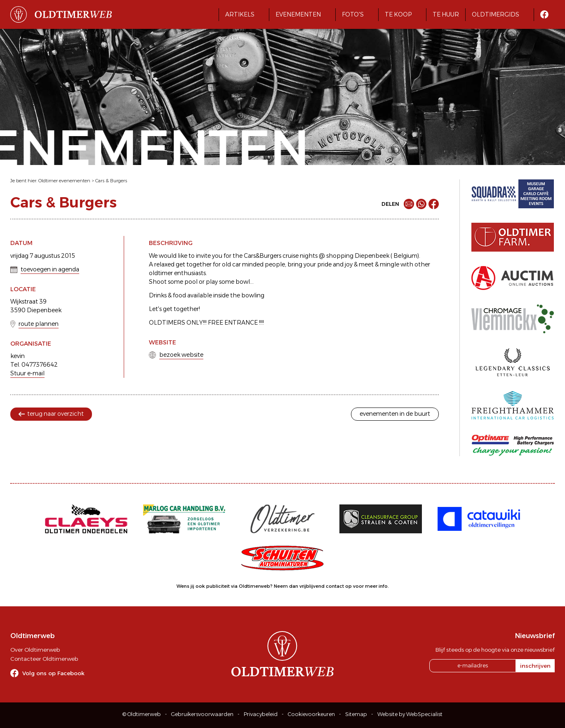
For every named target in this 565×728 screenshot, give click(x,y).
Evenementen (298, 14)
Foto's (353, 14)
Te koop (398, 14)
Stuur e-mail (27, 373)
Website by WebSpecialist (410, 714)
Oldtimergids (496, 14)
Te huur (446, 14)
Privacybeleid (261, 714)
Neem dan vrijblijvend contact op (313, 586)
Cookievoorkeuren (311, 714)
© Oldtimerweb (142, 714)
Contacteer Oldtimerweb (44, 659)
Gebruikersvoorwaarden (202, 714)
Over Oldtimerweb (35, 650)
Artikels (240, 14)
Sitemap (356, 714)
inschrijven (535, 666)
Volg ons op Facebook (53, 673)
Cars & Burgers (111, 181)
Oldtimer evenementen (64, 181)
